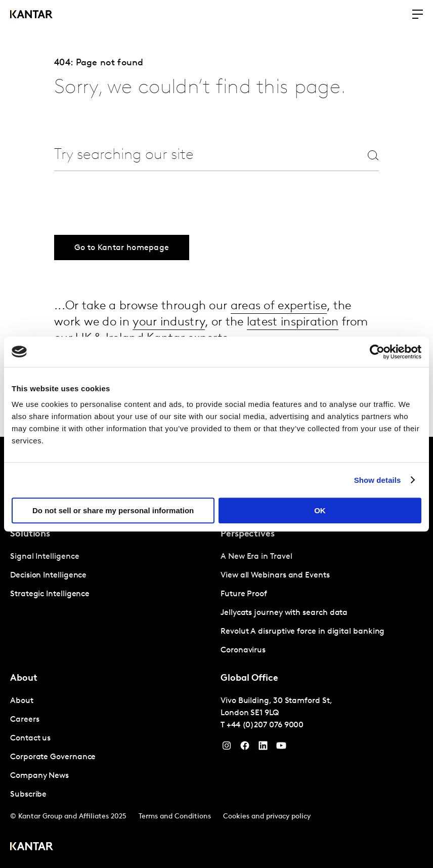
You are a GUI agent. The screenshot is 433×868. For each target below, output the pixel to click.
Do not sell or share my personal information (113, 510)
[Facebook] (245, 748)
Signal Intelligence (45, 557)
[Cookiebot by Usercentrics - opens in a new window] (377, 352)
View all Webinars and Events (275, 575)
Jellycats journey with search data (284, 613)
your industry (169, 322)
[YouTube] (263, 748)
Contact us (30, 738)
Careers (25, 720)
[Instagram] (227, 748)
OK (320, 510)
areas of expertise (279, 306)
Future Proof (244, 594)
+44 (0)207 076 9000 (265, 725)
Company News (39, 776)
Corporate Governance (53, 757)
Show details (378, 480)
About (22, 701)
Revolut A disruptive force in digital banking (302, 632)
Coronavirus (243, 650)
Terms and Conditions (175, 817)
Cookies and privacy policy (267, 817)
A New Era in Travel (256, 557)
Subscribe (28, 795)
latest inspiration (293, 322)
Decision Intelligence (48, 575)
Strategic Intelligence (50, 594)
